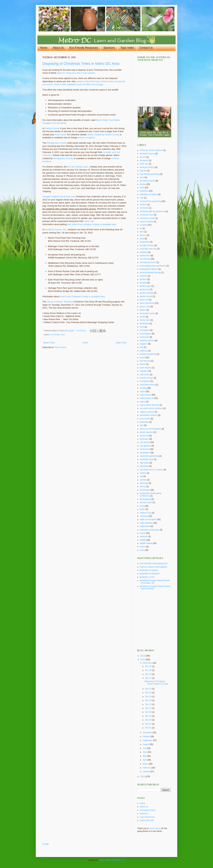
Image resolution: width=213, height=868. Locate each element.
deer (142, 232)
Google (46, 844)
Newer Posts (49, 343)
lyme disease (146, 368)
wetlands (144, 536)
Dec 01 (149, 728)
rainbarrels (145, 449)
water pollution (146, 523)
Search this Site (147, 820)
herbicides (144, 324)
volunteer (144, 516)
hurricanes (144, 337)
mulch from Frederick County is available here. (83, 296)
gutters (143, 310)
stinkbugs (144, 483)
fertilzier (143, 279)
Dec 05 (149, 720)
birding (143, 184)
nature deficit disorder (149, 405)
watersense (145, 526)
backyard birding (147, 167)
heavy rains (145, 320)
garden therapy (147, 293)
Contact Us (146, 48)
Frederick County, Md (55, 229)
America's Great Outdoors (151, 150)
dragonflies (145, 242)
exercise (144, 276)
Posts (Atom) (60, 347)
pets (142, 425)
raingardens (145, 453)
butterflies (144, 191)
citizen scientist (147, 222)
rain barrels (145, 442)
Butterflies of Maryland (150, 574)
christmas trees (147, 215)
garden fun (145, 290)
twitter (142, 509)
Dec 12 (149, 708)
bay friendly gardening (150, 174)
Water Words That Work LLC (112, 860)
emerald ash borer (148, 262)
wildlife (143, 540)
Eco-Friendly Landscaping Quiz (154, 563)
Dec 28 (149, 674)
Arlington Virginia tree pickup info (58, 197)
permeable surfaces (149, 415)
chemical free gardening (150, 201)
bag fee (143, 171)
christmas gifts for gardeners (152, 211)
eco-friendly (55, 335)
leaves (143, 364)
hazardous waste (147, 313)
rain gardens (145, 446)
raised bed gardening (149, 456)
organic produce (147, 412)
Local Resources (147, 817)
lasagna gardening (148, 354)
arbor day (144, 164)
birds (142, 188)
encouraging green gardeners (153, 266)
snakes (143, 473)
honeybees (145, 330)
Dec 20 (149, 693)
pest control (145, 419)
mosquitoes (145, 381)
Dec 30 (149, 666)
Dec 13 (149, 704)
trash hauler (61, 135)
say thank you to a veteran (152, 470)
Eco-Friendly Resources (84, 48)
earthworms (145, 256)
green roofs (145, 307)
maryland (144, 371)
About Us (58, 48)
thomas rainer (146, 502)
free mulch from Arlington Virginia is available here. (92, 224)
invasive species (147, 341)
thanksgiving (145, 499)
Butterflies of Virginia (149, 570)
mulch (63, 335)
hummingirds (146, 334)
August (146, 744)
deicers (143, 235)
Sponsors (109, 48)
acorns (143, 157)
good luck (144, 300)
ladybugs (144, 351)
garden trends (146, 296)
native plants (145, 395)
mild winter (145, 375)
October (147, 737)
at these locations (86, 138)
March (146, 764)
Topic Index (127, 48)
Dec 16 (149, 700)
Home (44, 48)
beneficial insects (147, 181)
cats (142, 198)
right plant (144, 466)
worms (143, 547)
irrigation (144, 344)
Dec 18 (149, 697)
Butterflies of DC (147, 577)
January (147, 772)
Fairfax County (52, 128)
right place (144, 463)
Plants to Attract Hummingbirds (154, 567)
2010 (143, 777)
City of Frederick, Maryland (60, 302)
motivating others (147, 385)
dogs (142, 239)
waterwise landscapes (150, 530)
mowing (143, 388)
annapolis (144, 160)
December (148, 663)
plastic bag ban (147, 432)
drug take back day (148, 249)
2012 (143, 656)
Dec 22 (149, 689)
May (145, 756)
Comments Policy (148, 810)
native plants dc (147, 398)
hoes (142, 327)
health (143, 317)
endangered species (149, 269)
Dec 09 (149, 712)
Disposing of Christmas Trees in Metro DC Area (81, 64)
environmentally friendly (150, 273)
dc (141, 228)
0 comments (81, 331)
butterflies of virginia (149, 194)
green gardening (147, 303)
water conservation (148, 519)
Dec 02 (149, 724)
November (148, 733)
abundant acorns (147, 154)
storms (143, 486)
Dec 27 (149, 678)
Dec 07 (149, 716)
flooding (143, 283)
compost (144, 225)
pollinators (144, 439)
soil (141, 476)
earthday (144, 252)
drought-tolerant (147, 245)
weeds (143, 533)
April (145, 760)
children (143, 205)
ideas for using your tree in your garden (76, 73)
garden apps (145, 286)
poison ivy (144, 436)
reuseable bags (147, 459)
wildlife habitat (146, 543)
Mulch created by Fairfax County (104, 135)
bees (142, 177)
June (145, 752)
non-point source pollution (151, 408)
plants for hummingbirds (150, 429)
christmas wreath (147, 218)
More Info (89, 221)
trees (142, 506)
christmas (144, 208)
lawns (142, 358)
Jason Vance (155, 828)
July (145, 748)
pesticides (144, 422)
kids (142, 347)
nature (143, 402)
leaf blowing (145, 361)
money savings (146, 378)
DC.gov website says (78, 167)
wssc (142, 550)
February (147, 768)
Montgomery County (57, 143)
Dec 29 (149, 670)
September (148, 740)
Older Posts (121, 343)
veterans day (146, 513)
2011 (143, 660)
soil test (143, 480)
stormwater (145, 490)
